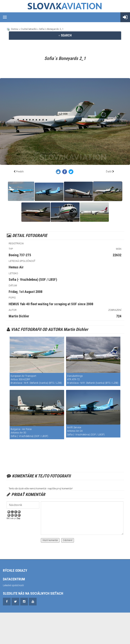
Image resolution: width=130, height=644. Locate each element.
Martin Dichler (19, 316)
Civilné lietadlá (29, 29)
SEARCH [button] (65, 35)
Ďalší (109, 172)
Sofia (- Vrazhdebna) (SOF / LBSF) (33, 279)
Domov (15, 29)
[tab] (65, 35)
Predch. (20, 172)
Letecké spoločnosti (13, 585)
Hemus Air (16, 267)
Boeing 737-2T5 (20, 255)
